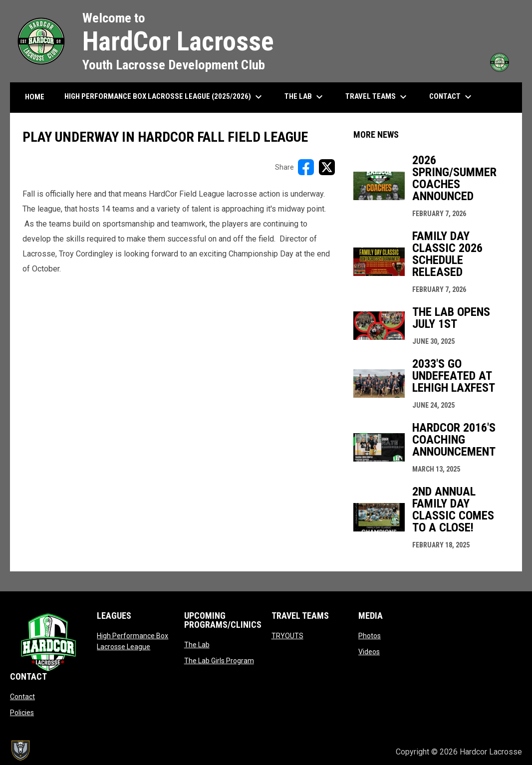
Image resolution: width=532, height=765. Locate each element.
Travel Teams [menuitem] (377, 97)
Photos (370, 636)
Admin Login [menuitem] (354, 752)
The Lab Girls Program (219, 661)
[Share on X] (327, 167)
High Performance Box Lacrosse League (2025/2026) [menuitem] (164, 97)
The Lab (197, 645)
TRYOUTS (287, 636)
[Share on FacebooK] (306, 167)
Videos (369, 652)
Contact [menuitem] (452, 97)
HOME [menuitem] (35, 97)
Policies (22, 713)
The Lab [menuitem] (305, 97)
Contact (22, 697)
